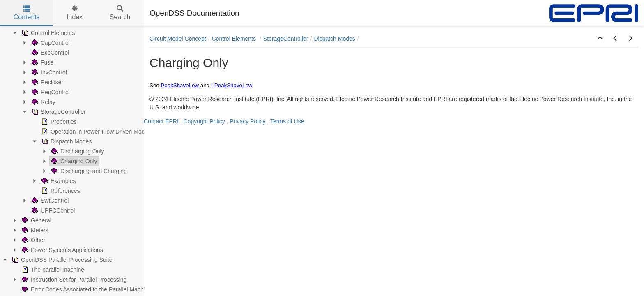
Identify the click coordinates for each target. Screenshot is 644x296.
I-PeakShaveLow (232, 85)
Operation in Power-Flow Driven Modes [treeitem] (95, 132)
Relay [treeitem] (43, 102)
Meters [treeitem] (34, 230)
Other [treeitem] (33, 240)
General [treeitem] (36, 220)
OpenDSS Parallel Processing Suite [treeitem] (61, 260)
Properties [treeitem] (58, 122)
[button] (600, 39)
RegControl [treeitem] (50, 92)
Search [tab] (120, 13)
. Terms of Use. (286, 121)
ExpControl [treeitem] (49, 53)
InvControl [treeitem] (48, 72)
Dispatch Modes (334, 39)
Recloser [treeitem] (47, 82)
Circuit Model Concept (178, 39)
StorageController (286, 39)
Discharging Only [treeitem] (77, 151)
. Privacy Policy (246, 121)
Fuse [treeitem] (42, 62)
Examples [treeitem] (58, 181)
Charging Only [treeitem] (74, 161)
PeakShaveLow (180, 85)
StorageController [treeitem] (58, 112)
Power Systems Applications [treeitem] (62, 250)
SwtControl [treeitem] (49, 201)
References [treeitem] (60, 191)
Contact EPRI (161, 121)
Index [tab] (75, 13)
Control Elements (235, 39)
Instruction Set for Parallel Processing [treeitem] (73, 280)
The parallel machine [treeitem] (52, 270)
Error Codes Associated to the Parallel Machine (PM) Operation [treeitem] (106, 289)
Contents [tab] (27, 13)
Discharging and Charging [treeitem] (88, 171)
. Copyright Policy (203, 121)
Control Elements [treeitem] (47, 33)
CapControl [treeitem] (50, 43)
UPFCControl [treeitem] (52, 210)
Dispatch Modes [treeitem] (66, 141)
